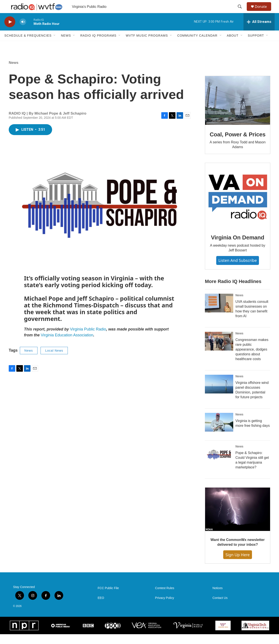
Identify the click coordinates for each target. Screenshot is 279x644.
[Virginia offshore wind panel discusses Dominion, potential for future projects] (219, 394)
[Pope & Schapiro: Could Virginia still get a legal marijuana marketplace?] (219, 464)
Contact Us (220, 608)
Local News (54, 360)
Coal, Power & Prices (238, 144)
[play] (10, 32)
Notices (218, 598)
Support (256, 45)
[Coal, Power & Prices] (238, 110)
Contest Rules (165, 598)
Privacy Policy (164, 608)
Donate (264, 11)
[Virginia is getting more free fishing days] (219, 432)
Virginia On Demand (238, 247)
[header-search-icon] (242, 12)
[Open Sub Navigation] (55, 45)
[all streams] (259, 32)
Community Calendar (197, 45)
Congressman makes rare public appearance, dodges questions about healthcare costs (252, 359)
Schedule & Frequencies (28, 45)
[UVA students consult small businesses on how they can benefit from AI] (219, 313)
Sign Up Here (237, 564)
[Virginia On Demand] (238, 205)
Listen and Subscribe (238, 270)
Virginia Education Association (67, 345)
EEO (101, 608)
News (66, 45)
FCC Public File (108, 598)
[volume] (23, 32)
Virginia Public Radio (88, 339)
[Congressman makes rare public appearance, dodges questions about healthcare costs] (219, 351)
